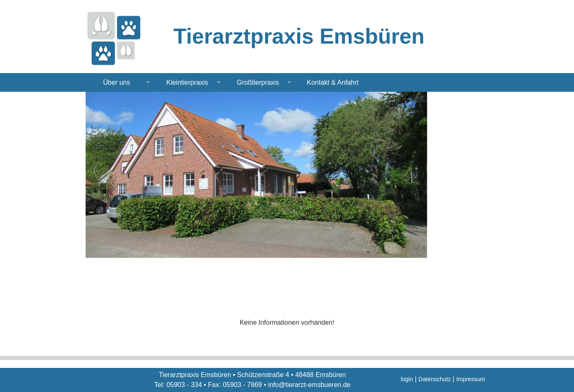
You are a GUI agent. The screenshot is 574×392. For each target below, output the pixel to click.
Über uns (117, 82)
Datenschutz (435, 379)
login (407, 379)
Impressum (471, 379)
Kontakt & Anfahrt (333, 82)
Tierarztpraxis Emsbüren (299, 36)
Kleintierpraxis (187, 82)
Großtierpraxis (258, 82)
